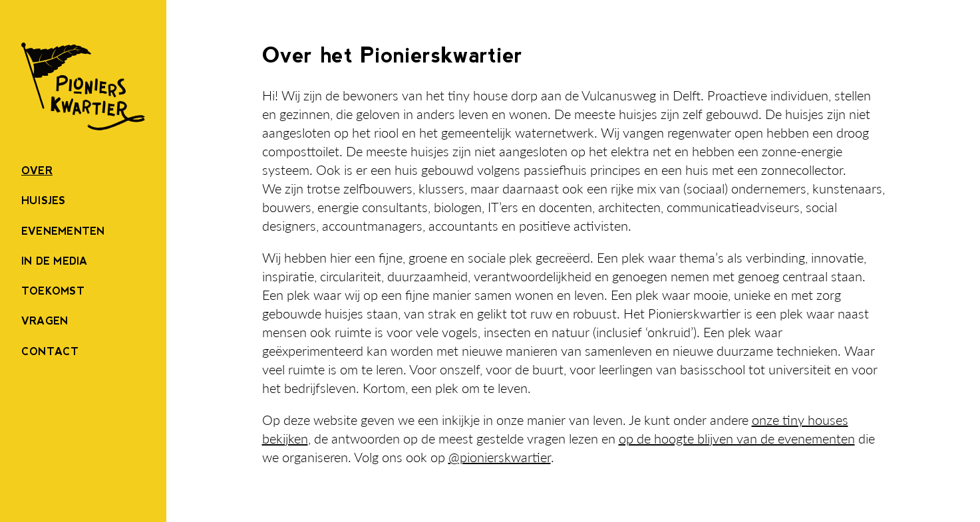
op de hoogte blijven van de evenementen (737, 438)
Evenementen (63, 231)
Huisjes (44, 200)
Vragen (45, 321)
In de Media (55, 261)
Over (37, 171)
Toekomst (53, 291)
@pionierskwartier (500, 457)
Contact (50, 351)
